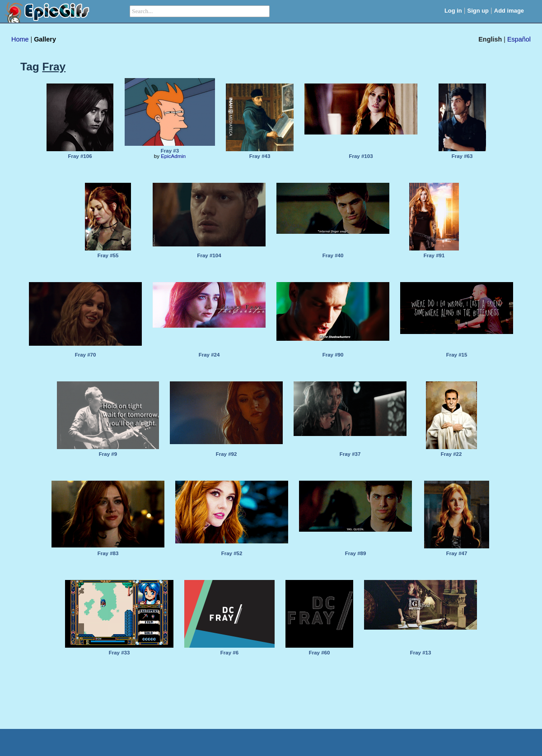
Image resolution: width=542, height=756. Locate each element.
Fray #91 (434, 255)
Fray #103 (361, 156)
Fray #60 (320, 653)
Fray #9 (108, 454)
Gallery (45, 39)
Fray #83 (108, 553)
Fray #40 (333, 255)
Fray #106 (80, 156)
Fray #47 (457, 553)
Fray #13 (421, 653)
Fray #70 (86, 355)
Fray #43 (260, 156)
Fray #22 (451, 454)
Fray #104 (209, 255)
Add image (509, 11)
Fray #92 (227, 454)
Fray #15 (457, 355)
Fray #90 (333, 355)
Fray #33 (119, 653)
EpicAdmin (173, 156)
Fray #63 (462, 156)
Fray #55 (108, 255)
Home (20, 39)
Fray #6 (229, 653)
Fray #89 (356, 553)
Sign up (478, 11)
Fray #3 (170, 151)
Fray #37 (350, 454)
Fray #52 (232, 553)
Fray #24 (209, 355)
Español (519, 39)
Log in (453, 11)
